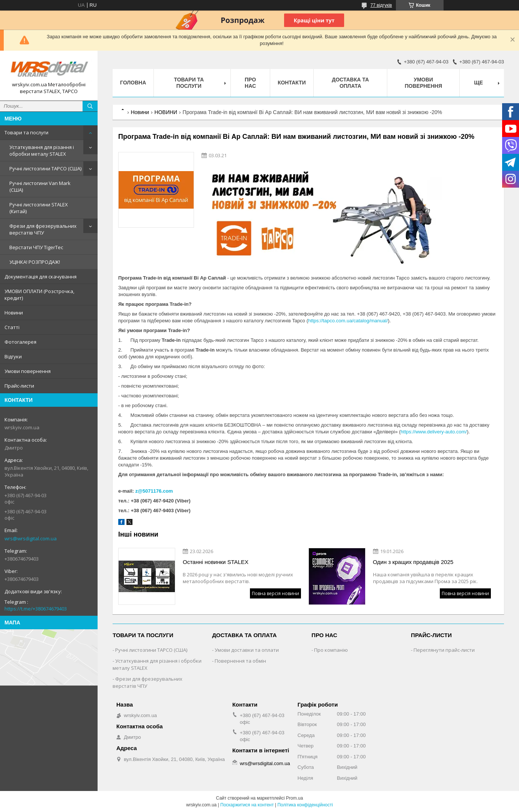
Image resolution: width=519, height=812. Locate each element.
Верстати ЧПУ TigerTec (36, 247)
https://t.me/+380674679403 (36, 609)
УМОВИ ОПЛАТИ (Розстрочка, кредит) (39, 295)
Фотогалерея (20, 342)
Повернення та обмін (240, 661)
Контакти (292, 83)
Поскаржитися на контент (247, 805)
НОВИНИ (166, 112)
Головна (133, 83)
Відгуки (13, 356)
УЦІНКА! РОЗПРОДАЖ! (35, 262)
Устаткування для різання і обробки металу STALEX (42, 150)
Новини (14, 313)
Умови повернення (28, 371)
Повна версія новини (275, 593)
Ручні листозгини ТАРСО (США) (45, 168)
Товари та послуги (26, 132)
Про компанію (331, 650)
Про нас (250, 83)
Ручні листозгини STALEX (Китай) (39, 208)
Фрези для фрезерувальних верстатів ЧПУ (43, 229)
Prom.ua (294, 798)
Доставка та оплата (350, 83)
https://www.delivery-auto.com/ (434, 432)
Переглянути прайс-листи (444, 650)
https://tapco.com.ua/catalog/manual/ (348, 321)
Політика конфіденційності (305, 805)
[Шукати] (90, 106)
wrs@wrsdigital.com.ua (31, 538)
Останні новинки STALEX (216, 562)
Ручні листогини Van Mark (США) (40, 186)
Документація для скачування (41, 277)
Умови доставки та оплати (247, 650)
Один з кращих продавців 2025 (413, 562)
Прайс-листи (19, 386)
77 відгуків (381, 5)
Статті (12, 327)
